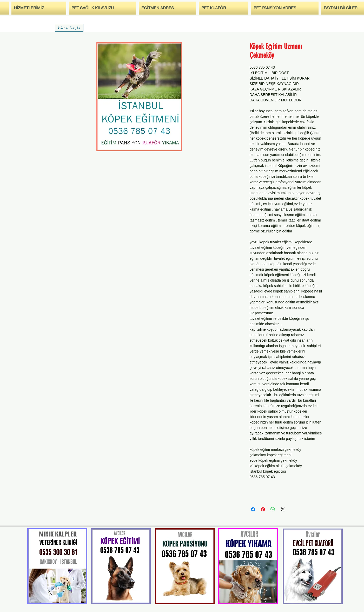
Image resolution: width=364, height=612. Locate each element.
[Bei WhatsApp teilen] (273, 509)
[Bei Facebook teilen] (253, 509)
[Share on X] (283, 509)
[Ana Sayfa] (69, 28)
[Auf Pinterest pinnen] (263, 509)
